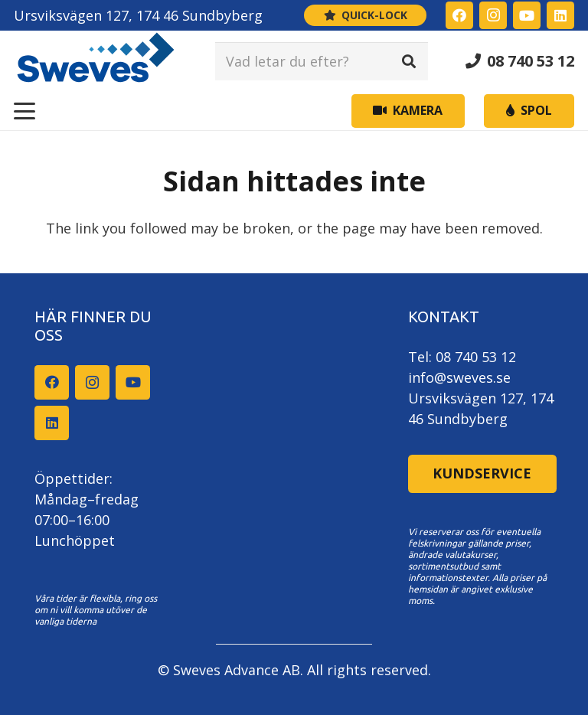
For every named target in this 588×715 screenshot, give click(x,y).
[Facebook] (459, 15)
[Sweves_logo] (96, 61)
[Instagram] (493, 15)
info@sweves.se (459, 377)
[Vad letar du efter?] (322, 61)
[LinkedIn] (560, 15)
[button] (25, 111)
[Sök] (409, 61)
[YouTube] (527, 15)
